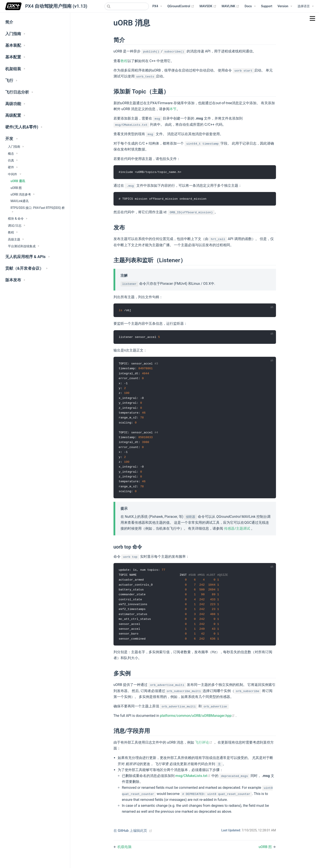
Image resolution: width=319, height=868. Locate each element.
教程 (124, 61)
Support (267, 6)
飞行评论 (204, 749)
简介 (9, 22)
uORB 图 (16, 188)
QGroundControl (181, 6)
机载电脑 (124, 853)
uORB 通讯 (18, 181)
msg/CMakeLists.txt (193, 782)
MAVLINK (231, 6)
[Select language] (306, 6)
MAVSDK (208, 6)
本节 (173, 109)
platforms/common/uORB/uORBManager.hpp (198, 722)
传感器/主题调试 (237, 533)
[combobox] (127, 6)
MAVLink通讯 (20, 201)
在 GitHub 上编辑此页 (130, 837)
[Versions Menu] (285, 6)
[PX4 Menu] (157, 6)
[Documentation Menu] (250, 6)
